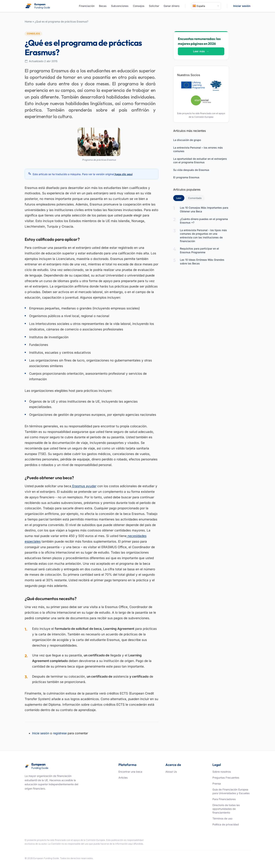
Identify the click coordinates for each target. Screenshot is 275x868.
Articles (123, 778)
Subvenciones (120, 6)
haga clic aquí (123, 174)
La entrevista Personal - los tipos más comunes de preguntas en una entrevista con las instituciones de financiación (203, 236)
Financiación (87, 6)
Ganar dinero (171, 6)
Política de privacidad (226, 824)
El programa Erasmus (186, 177)
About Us (171, 772)
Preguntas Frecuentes (226, 778)
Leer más (201, 51)
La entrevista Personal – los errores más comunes (198, 149)
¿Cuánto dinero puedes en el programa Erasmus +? (204, 221)
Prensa (217, 783)
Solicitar (154, 6)
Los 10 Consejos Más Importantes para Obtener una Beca (204, 209)
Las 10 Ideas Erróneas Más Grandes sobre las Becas (202, 262)
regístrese (60, 733)
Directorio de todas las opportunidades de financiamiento (226, 809)
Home (28, 21)
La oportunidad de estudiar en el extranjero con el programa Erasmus (200, 161)
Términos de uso (222, 818)
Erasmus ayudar (84, 486)
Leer (180, 198)
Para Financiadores (224, 799)
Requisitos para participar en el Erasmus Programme (199, 250)
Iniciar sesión (242, 6)
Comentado (195, 198)
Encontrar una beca (130, 772)
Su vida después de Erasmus (191, 170)
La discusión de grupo (187, 140)
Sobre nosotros (222, 772)
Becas (103, 6)
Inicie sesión (41, 733)
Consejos (139, 6)
